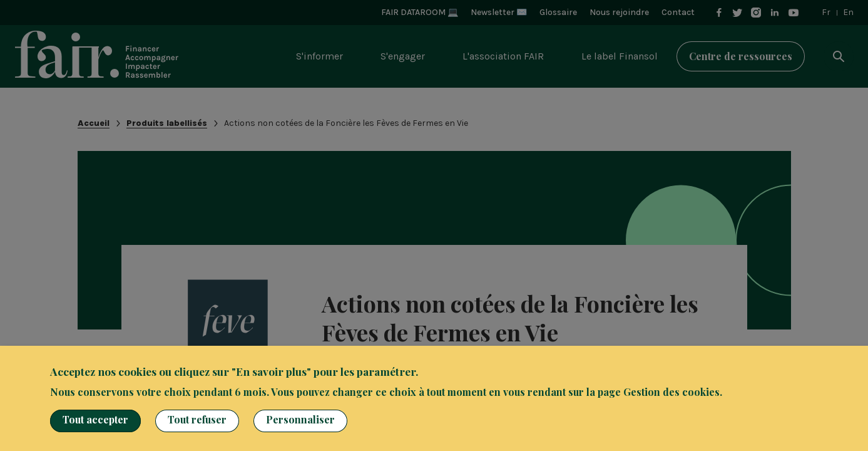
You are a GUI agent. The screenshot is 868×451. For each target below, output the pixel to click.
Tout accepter (95, 419)
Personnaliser (300, 419)
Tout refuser (197, 419)
